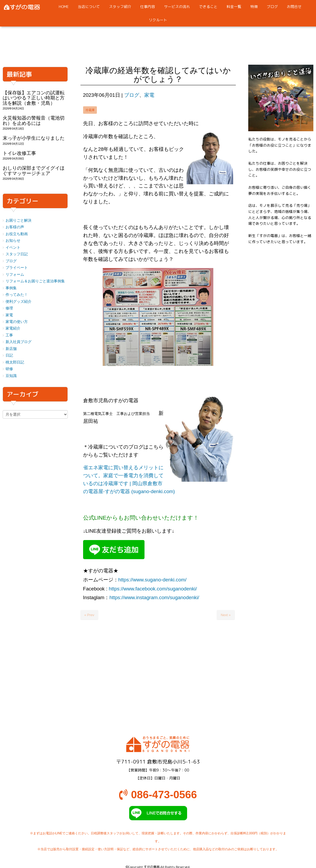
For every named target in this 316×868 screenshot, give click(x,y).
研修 (9, 369)
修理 (9, 308)
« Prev (89, 615)
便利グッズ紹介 (19, 302)
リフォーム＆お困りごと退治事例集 (35, 281)
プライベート (17, 268)
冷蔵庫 (90, 110)
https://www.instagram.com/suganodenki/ (154, 597)
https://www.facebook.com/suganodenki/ (153, 589)
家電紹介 (13, 328)
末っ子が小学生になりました (34, 138)
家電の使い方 (17, 322)
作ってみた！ (17, 295)
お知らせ (13, 241)
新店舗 (11, 349)
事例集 (11, 288)
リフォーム (15, 275)
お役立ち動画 (17, 234)
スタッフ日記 (17, 254)
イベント (13, 247)
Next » (226, 615)
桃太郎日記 (15, 362)
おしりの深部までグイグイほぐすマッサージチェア (34, 171)
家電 (149, 95)
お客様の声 (15, 227)
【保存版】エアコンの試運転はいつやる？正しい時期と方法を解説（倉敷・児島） (34, 98)
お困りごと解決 (19, 220)
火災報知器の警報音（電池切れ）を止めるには (34, 120)
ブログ (132, 95)
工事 (9, 335)
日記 (9, 355)
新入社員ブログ (19, 342)
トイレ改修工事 (19, 153)
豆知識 (11, 376)
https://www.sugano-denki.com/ (152, 580)
